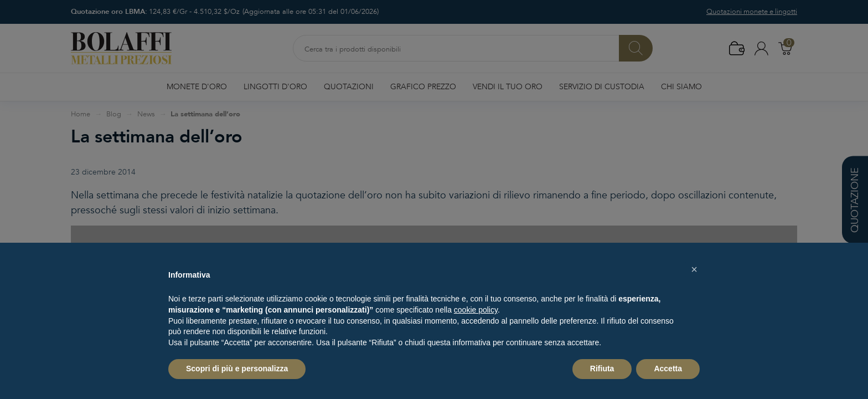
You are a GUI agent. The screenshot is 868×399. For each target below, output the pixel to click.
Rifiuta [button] (602, 369)
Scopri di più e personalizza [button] (237, 369)
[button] (694, 269)
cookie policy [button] (476, 310)
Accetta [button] (668, 369)
